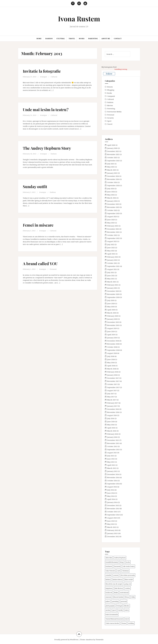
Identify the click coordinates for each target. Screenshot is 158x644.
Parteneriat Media (114, 112)
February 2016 (113, 434)
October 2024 (112, 182)
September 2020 (113, 297)
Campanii (111, 96)
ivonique (44, 77)
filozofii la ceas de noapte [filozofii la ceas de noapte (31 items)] (114, 584)
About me (106, 39)
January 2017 (112, 406)
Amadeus (89, 640)
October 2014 (112, 481)
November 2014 (113, 477)
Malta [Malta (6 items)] (116, 593)
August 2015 (112, 453)
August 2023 (112, 216)
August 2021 (112, 269)
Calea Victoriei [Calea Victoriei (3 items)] (110, 571)
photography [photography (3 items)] (110, 606)
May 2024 (111, 195)
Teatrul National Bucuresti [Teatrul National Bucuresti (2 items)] (114, 619)
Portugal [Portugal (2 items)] (119, 606)
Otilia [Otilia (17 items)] (133, 597)
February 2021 (113, 285)
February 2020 (113, 316)
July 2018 (111, 356)
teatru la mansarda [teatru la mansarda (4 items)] (112, 614)
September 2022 (113, 238)
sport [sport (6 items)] (114, 610)
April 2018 (111, 366)
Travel (72, 39)
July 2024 (111, 189)
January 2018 (112, 375)
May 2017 (111, 397)
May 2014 (111, 496)
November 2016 (113, 412)
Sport (109, 121)
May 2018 (111, 362)
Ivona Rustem (79, 19)
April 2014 (111, 499)
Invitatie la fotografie (43, 71)
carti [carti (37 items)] (119, 571)
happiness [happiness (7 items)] (109, 588)
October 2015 (112, 446)
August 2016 (112, 415)
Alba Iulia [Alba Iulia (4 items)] (109, 558)
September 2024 (113, 185)
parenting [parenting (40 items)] (115, 601)
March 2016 (112, 431)
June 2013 (111, 521)
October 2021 (112, 263)
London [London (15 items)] (127, 588)
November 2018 (113, 344)
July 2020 (111, 300)
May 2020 (111, 307)
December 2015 (113, 440)
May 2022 (111, 251)
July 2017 (111, 394)
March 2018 (112, 369)
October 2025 (112, 157)
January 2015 (112, 471)
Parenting (93, 39)
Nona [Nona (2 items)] (127, 597)
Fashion (49, 39)
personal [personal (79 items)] (124, 601)
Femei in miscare (39, 225)
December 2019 (113, 322)
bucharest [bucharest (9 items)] (109, 566)
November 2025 (113, 154)
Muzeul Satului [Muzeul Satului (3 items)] (118, 597)
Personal (53, 269)
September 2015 (113, 449)
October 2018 (112, 347)
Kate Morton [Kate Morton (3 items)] (119, 588)
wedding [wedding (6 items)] (131, 623)
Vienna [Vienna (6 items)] (124, 623)
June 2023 (111, 220)
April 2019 (111, 335)
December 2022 (113, 229)
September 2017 (113, 387)
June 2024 (111, 192)
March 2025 (112, 170)
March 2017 (112, 400)
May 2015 (111, 462)
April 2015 (111, 465)
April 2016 (111, 428)
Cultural (61, 39)
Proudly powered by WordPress (66, 640)
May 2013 (111, 524)
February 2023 (113, 226)
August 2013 (112, 518)
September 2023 (113, 213)
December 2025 (113, 151)
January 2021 (112, 288)
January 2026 (112, 148)
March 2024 (112, 198)
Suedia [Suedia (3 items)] (120, 610)
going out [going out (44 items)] (128, 584)
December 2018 (113, 341)
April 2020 (111, 310)
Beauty (110, 87)
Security (110, 118)
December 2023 (113, 204)
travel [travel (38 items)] (127, 619)
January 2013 (112, 533)
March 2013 (112, 527)
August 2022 (112, 241)
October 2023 (112, 210)
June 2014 (111, 493)
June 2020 (111, 303)
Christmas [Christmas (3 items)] (125, 571)
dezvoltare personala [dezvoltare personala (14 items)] (128, 575)
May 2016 (111, 425)
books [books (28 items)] (128, 562)
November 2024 (113, 179)
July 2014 (111, 490)
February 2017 (113, 403)
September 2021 (113, 266)
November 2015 (113, 443)
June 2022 (111, 248)
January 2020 (112, 319)
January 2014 (112, 502)
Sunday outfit (35, 186)
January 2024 (112, 201)
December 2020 (113, 291)
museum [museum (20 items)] (108, 597)
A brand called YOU (41, 263)
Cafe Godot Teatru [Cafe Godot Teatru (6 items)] (129, 566)
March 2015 (112, 468)
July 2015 (111, 456)
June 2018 (111, 359)
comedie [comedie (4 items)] (108, 575)
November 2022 (113, 232)
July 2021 (111, 272)
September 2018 (113, 350)
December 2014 (113, 474)
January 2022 (112, 260)
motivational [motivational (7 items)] (124, 593)
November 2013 (113, 508)
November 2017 (113, 381)
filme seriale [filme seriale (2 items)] (129, 580)
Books (82, 39)
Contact (118, 39)
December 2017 (113, 378)
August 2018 (112, 353)
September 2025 (113, 161)
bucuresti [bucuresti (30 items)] (117, 566)
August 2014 (112, 487)
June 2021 (111, 276)
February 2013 (113, 530)
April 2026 (111, 145)
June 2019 (111, 331)
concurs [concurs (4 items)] (116, 575)
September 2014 (113, 484)
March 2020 (112, 313)
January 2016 (112, 437)
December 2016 (113, 409)
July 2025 (111, 164)
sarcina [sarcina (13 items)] (108, 610)
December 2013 (113, 505)
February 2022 (113, 257)
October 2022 (112, 235)
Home (39, 39)
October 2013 (112, 512)
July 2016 (111, 418)
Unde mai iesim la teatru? (47, 109)
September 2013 (113, 515)
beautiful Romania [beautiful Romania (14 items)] (112, 562)
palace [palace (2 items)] (108, 601)
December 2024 (113, 176)
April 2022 (111, 254)
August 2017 (112, 390)
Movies (110, 105)
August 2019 (112, 328)
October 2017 (112, 384)
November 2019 (113, 325)
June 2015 (111, 459)
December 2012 (113, 536)
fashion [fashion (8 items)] (108, 580)
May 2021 (111, 279)
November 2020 (113, 294)
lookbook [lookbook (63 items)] (109, 593)
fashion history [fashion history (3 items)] (118, 580)
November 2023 (113, 207)
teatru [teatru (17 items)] (127, 610)
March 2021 (112, 282)
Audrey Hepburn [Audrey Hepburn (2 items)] (120, 558)
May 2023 (111, 223)
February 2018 (113, 372)
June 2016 (111, 422)
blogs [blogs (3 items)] (122, 562)
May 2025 (111, 167)
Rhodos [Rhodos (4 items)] (127, 606)
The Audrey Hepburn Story (48, 148)
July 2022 (111, 244)
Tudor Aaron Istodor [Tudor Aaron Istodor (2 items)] (112, 623)
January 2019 (112, 338)
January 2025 (112, 173)
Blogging (111, 90)
